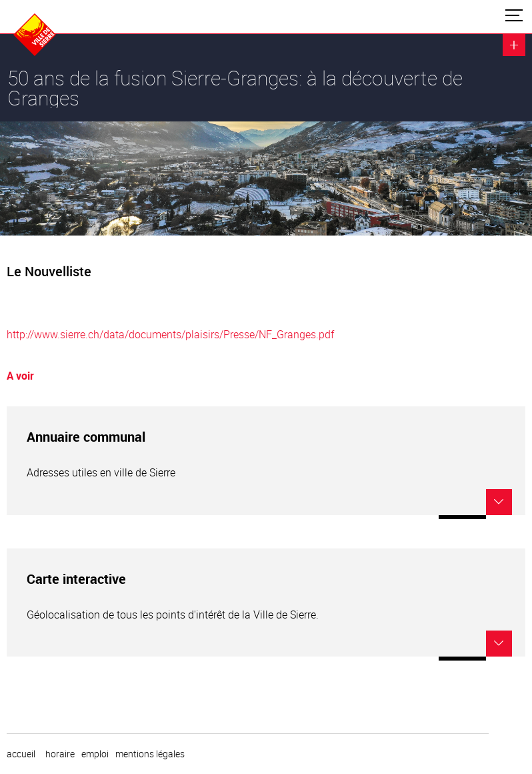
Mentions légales (150, 754)
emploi (95, 754)
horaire (60, 754)
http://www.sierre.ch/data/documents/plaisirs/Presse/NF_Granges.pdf (170, 334)
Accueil (21, 754)
